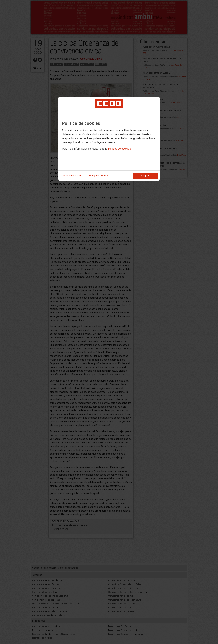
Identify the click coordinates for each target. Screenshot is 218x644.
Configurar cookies (98, 176)
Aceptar (145, 176)
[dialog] (109, 139)
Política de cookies (120, 149)
